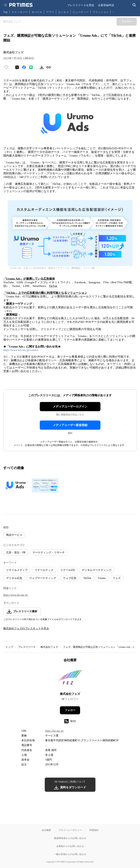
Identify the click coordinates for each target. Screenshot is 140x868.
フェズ (117, 578)
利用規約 (94, 830)
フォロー (70, 710)
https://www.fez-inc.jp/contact (21, 350)
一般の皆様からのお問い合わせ (70, 854)
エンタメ (63, 12)
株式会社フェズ (49, 647)
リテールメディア (17, 570)
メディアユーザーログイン (70, 407)
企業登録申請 (106, 5)
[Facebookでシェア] (24, 67)
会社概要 (46, 830)
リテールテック (44, 570)
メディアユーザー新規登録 (70, 425)
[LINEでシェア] (31, 67)
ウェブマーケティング (43, 578)
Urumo (102, 578)
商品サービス (14, 535)
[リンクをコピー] (49, 67)
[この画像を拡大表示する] (17, 485)
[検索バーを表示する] (134, 5)
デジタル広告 (14, 578)
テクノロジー (20, 12)
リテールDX (68, 570)
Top (5, 12)
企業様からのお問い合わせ (70, 846)
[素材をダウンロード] (42, 67)
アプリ (50, 12)
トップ (9, 647)
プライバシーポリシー (70, 830)
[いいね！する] (6, 67)
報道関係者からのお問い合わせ (70, 838)
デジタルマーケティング (97, 570)
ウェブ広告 (70, 578)
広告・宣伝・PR (16, 553)
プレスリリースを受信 (81, 5)
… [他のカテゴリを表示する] (114, 11)
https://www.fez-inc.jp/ (16, 595)
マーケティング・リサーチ (49, 553)
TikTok (87, 578)
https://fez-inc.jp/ (54, 731)
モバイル (37, 12)
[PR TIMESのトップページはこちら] (21, 5)
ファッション (101, 12)
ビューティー (81, 12)
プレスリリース (27, 647)
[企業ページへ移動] (70, 678)
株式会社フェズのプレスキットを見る (26, 628)
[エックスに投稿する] (17, 67)
